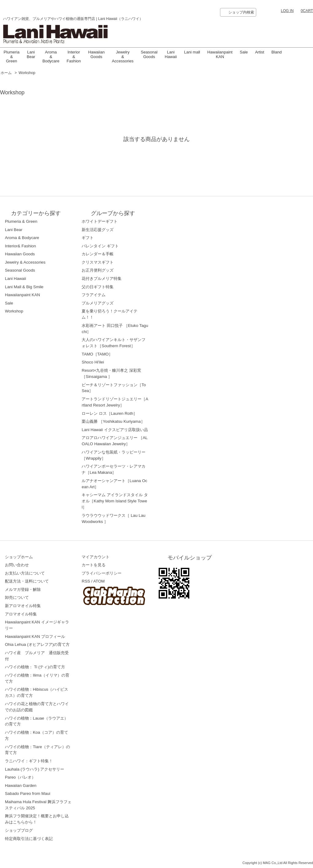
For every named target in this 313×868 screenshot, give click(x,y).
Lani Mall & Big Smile (24, 287)
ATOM (99, 581)
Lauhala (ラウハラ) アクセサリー (35, 769)
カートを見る (94, 565)
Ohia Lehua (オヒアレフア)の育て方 (37, 644)
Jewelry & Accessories (123, 57)
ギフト (88, 238)
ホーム (6, 73)
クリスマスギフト (98, 262)
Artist (260, 52)
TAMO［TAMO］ (97, 354)
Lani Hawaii (15, 279)
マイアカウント (96, 557)
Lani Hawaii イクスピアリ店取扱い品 (115, 430)
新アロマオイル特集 (23, 606)
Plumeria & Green (12, 57)
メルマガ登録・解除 (23, 589)
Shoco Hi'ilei (93, 362)
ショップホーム (19, 557)
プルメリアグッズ (98, 303)
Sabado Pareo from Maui (28, 793)
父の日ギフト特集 (98, 287)
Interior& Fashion (20, 246)
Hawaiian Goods (96, 54)
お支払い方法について (25, 573)
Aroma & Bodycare (51, 57)
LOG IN (287, 11)
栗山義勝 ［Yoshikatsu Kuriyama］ (113, 421)
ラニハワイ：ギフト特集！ (29, 761)
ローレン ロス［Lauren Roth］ (109, 413)
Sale (244, 52)
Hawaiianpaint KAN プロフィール (35, 636)
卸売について (17, 597)
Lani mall (192, 52)
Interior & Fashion (74, 57)
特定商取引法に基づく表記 (29, 839)
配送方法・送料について (27, 581)
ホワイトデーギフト (100, 221)
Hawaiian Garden (21, 786)
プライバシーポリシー (102, 573)
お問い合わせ (17, 565)
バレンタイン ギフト (100, 246)
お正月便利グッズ (98, 270)
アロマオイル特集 (21, 614)
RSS (86, 581)
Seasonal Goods (149, 54)
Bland (277, 52)
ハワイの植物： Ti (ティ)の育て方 (35, 667)
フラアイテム (94, 295)
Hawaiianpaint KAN (220, 54)
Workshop (27, 73)
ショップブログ (19, 830)
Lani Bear (31, 54)
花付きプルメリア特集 (102, 279)
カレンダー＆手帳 (98, 254)
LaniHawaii (171, 54)
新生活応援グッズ (98, 230)
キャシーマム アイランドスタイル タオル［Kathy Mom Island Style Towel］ (115, 501)
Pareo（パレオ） (20, 777)
